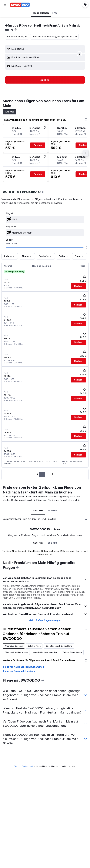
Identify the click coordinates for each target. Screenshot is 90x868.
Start (16, 766)
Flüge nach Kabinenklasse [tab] (16, 652)
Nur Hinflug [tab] (9, 112)
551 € (9, 30)
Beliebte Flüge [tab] (34, 646)
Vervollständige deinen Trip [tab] (45, 652)
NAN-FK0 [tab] (38, 510)
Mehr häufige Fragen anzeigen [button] (45, 620)
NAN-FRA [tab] (52, 510)
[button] (5, 5)
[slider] (85, 247)
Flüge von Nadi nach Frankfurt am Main (24, 667)
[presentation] (16, 29)
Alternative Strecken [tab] (14, 646)
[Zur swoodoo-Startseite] (20, 5)
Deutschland (27, 766)
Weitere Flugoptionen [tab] (72, 652)
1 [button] (42, 474)
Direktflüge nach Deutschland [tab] (59, 646)
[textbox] (45, 219)
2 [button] (48, 474)
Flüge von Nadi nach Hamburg (19, 671)
